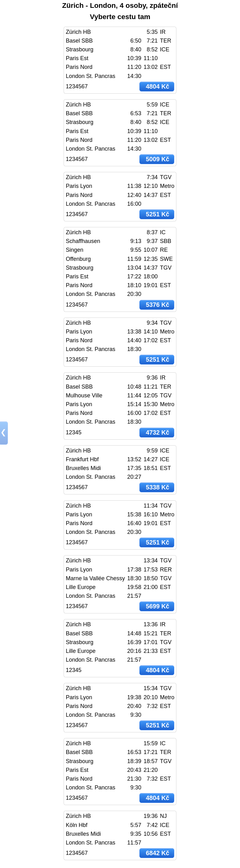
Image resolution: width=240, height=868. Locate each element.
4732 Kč (158, 432)
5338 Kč (158, 487)
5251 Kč (158, 214)
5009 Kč (158, 159)
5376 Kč (158, 305)
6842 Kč (158, 853)
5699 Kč (158, 606)
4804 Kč (158, 86)
